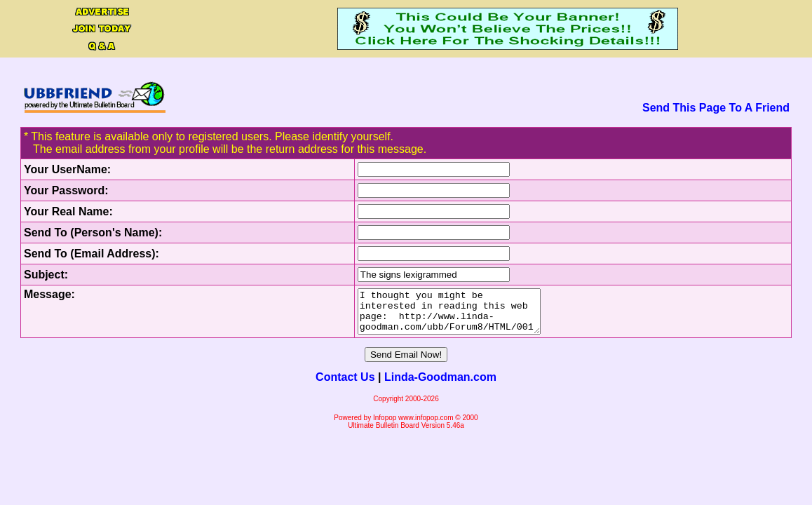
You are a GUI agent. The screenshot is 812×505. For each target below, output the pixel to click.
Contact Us (345, 385)
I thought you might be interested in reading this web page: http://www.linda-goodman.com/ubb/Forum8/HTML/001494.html (440, 316)
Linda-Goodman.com (440, 385)
